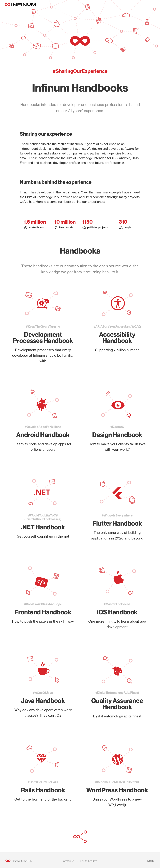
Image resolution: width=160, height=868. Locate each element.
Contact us (69, 861)
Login (150, 861)
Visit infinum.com (89, 861)
